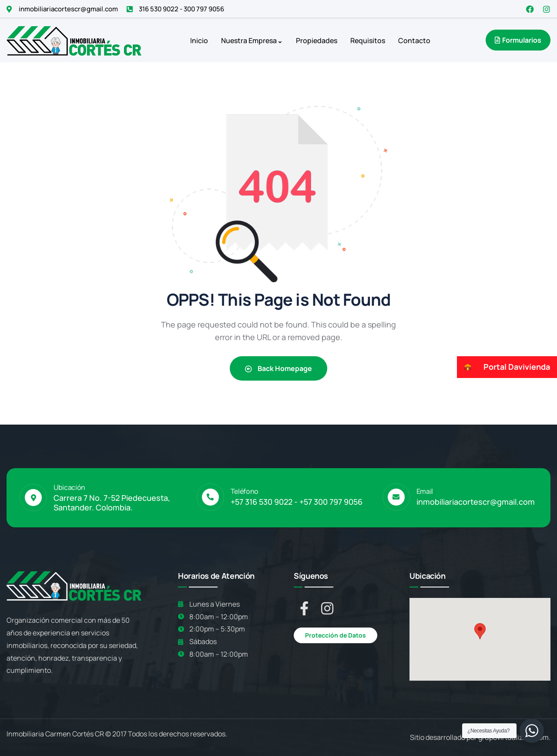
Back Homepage (278, 368)
